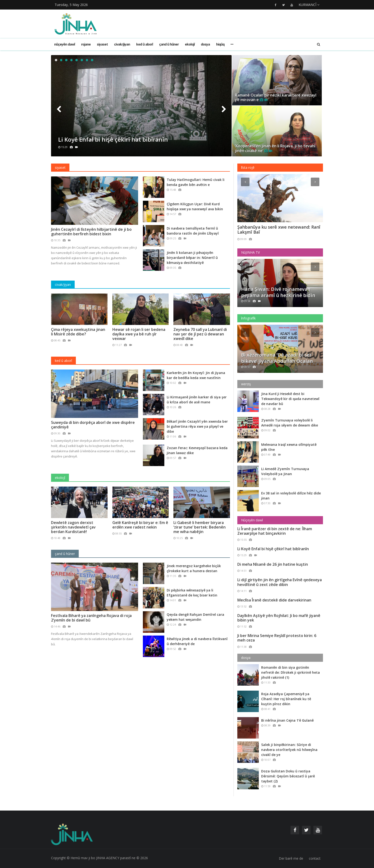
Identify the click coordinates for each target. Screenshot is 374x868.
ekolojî (190, 44)
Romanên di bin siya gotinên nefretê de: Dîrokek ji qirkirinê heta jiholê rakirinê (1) (291, 672)
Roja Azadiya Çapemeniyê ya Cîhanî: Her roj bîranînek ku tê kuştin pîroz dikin (286, 699)
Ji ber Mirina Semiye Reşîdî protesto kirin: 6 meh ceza (277, 638)
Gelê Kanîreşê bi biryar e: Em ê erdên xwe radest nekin (140, 525)
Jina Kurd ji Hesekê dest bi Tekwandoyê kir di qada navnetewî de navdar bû (290, 399)
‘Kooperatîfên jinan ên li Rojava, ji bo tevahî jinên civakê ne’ (275, 148)
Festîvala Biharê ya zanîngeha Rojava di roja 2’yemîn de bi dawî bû (91, 618)
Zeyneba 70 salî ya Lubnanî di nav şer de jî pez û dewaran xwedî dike (200, 334)
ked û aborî (145, 44)
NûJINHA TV (250, 252)
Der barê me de (291, 858)
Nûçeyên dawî (65, 44)
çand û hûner (169, 44)
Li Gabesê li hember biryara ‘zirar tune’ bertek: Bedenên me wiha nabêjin (200, 527)
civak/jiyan (122, 44)
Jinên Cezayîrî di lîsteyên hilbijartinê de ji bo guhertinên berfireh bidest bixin (91, 232)
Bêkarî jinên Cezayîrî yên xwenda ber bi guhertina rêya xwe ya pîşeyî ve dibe (197, 426)
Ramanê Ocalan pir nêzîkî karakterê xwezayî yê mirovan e (276, 97)
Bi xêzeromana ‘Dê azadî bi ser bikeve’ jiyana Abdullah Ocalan (277, 358)
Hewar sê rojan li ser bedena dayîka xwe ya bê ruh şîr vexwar (139, 334)
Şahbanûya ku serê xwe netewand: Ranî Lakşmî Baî (279, 230)
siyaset (102, 44)
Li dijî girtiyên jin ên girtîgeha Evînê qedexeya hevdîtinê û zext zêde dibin (280, 582)
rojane (86, 44)
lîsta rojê (248, 167)
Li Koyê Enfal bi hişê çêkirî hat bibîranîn (113, 140)
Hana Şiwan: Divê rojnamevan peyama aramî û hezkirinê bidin (278, 292)
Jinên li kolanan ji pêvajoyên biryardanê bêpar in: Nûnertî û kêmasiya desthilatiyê (192, 258)
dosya (205, 44)
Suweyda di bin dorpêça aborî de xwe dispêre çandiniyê (93, 425)
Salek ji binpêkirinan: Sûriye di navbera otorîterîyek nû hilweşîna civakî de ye (289, 750)
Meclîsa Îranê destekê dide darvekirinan (274, 600)
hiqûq (220, 44)
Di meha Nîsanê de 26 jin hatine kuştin (273, 564)
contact (315, 858)
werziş (246, 384)
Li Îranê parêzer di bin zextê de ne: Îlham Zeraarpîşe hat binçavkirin (275, 531)
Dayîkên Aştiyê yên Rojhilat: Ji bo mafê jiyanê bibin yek (279, 618)
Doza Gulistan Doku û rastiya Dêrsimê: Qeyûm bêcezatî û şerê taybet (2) (288, 776)
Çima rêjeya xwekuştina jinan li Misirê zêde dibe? (78, 332)
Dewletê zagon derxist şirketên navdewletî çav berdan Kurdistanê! (73, 527)
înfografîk (248, 318)
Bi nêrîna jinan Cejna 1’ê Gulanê (287, 720)
